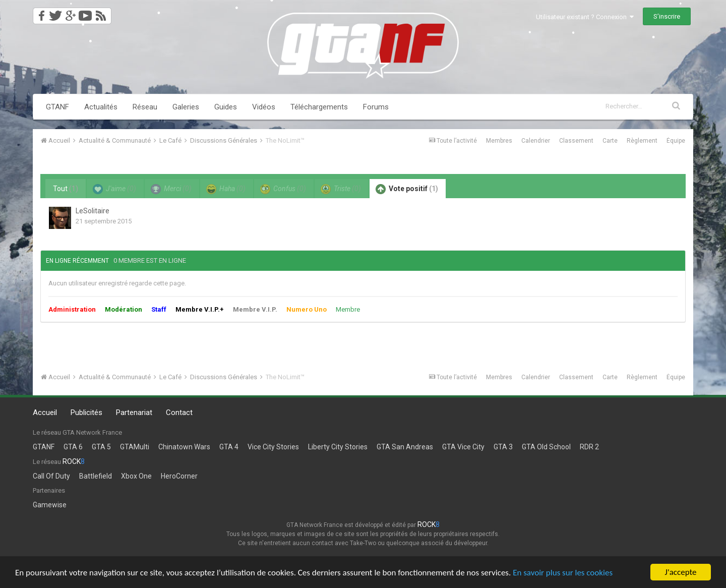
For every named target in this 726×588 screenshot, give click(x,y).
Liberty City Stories (338, 447)
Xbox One (136, 476)
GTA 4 (229, 447)
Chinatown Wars (184, 447)
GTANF (57, 107)
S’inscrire (667, 16)
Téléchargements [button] (319, 107)
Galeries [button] (186, 107)
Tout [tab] (66, 189)
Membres (499, 141)
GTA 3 (503, 447)
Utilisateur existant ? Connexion (585, 17)
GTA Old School (546, 447)
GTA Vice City (463, 447)
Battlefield (96, 476)
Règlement (642, 141)
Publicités (86, 413)
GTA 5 (101, 447)
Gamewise (50, 505)
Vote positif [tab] (407, 189)
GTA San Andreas (405, 447)
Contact (179, 413)
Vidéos (264, 107)
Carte (610, 141)
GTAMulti (135, 447)
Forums (376, 107)
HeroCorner (179, 476)
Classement (576, 141)
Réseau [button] (145, 107)
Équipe (676, 141)
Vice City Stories (273, 447)
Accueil (45, 413)
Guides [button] (226, 107)
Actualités (101, 107)
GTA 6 (73, 447)
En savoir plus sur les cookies (563, 573)
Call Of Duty (51, 476)
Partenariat (134, 413)
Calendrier (536, 141)
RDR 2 (589, 447)
